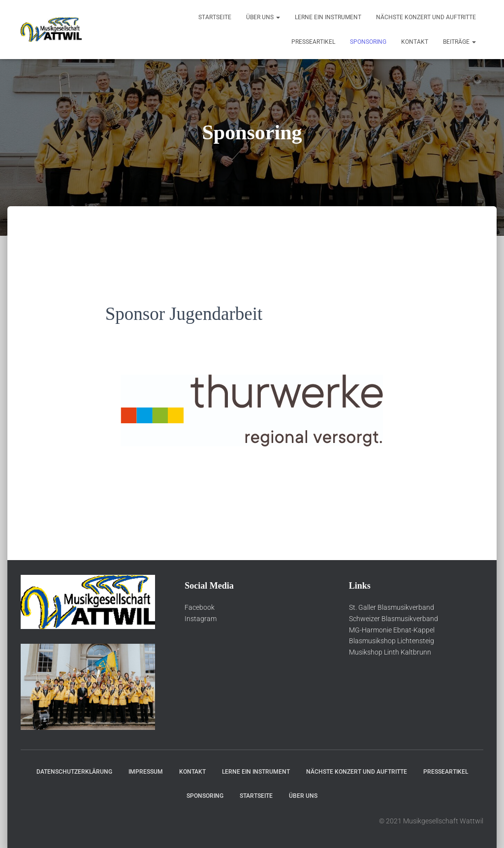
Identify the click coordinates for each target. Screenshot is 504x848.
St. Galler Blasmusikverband (392, 607)
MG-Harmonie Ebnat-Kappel (392, 630)
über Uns (263, 17)
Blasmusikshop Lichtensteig (392, 641)
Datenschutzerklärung (74, 772)
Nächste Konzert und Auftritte (426, 17)
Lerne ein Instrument (328, 17)
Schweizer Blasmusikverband (394, 619)
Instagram (201, 619)
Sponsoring (368, 42)
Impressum (146, 772)
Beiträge (459, 42)
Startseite (215, 17)
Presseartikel (313, 42)
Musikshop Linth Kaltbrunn (390, 652)
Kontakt (415, 42)
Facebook (200, 607)
